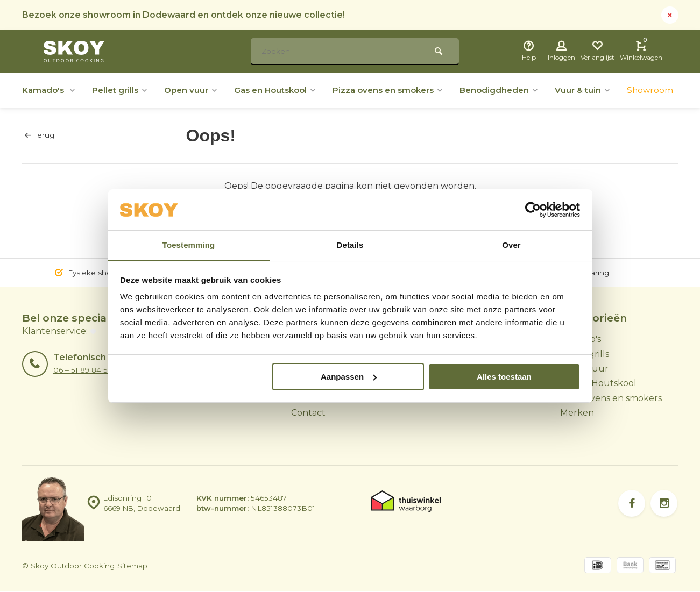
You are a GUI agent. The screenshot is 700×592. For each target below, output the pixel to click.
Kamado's (50, 90)
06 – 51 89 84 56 (83, 370)
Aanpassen (349, 377)
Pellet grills (124, 90)
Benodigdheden (522, 90)
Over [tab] (511, 245)
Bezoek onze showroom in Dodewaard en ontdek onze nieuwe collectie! (184, 15)
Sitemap (132, 566)
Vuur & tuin (609, 90)
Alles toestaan (504, 377)
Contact (308, 413)
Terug (40, 135)
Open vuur (198, 90)
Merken (577, 413)
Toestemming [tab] (189, 245)
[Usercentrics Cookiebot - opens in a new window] (533, 210)
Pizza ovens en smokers (406, 90)
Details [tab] (350, 245)
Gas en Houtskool (287, 90)
